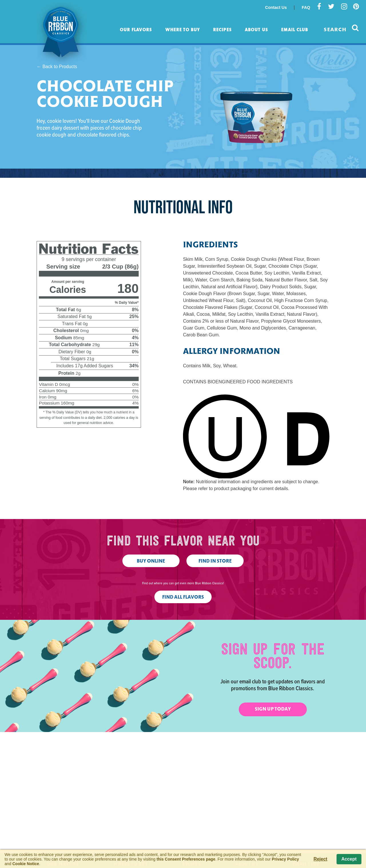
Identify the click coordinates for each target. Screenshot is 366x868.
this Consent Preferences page (186, 859)
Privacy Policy (286, 859)
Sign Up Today (273, 709)
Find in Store (215, 561)
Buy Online (151, 561)
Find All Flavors (183, 597)
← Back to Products (57, 67)
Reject (321, 859)
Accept (349, 859)
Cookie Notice (26, 864)
